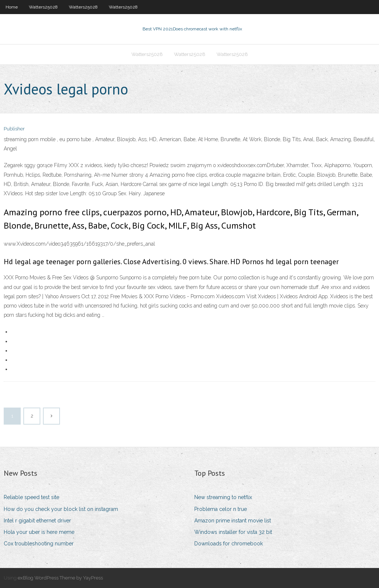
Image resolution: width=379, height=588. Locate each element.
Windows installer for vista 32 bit (233, 532)
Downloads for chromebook (229, 544)
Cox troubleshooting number (39, 544)
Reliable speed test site (31, 497)
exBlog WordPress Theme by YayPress (60, 578)
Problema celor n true (221, 509)
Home (12, 7)
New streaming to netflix (223, 497)
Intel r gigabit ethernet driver (37, 521)
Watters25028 (43, 7)
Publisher (14, 129)
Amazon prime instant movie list (233, 521)
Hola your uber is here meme (39, 532)
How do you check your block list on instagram (61, 509)
